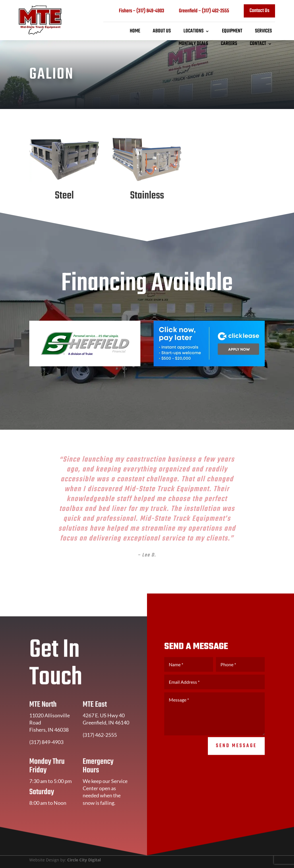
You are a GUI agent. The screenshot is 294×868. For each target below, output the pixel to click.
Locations (194, 31)
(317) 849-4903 (150, 11)
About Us (162, 31)
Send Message (236, 754)
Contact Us (259, 11)
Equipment (232, 31)
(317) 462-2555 (215, 11)
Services (263, 31)
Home (135, 31)
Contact (258, 44)
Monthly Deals (193, 44)
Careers (229, 44)
